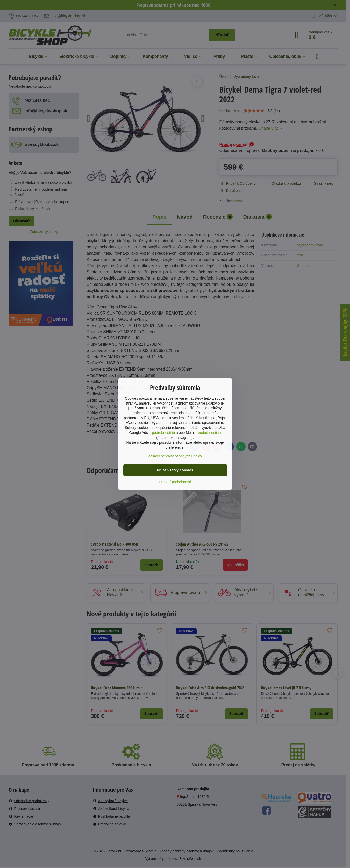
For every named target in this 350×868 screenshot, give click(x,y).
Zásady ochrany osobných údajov (175, 456)
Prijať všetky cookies (175, 470)
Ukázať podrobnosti (175, 482)
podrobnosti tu (163, 433)
